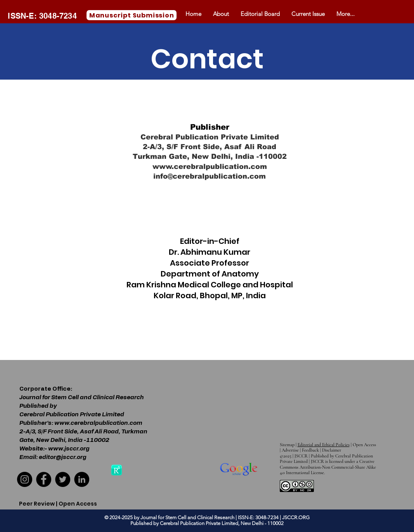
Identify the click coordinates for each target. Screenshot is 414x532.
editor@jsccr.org (63, 457)
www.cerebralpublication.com (210, 167)
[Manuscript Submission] (132, 15)
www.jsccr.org (69, 449)
